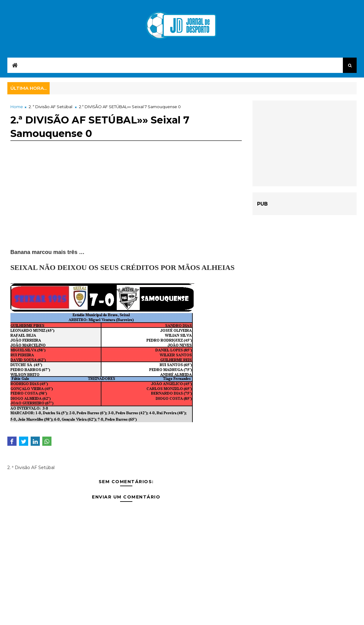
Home (17, 107)
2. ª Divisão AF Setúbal (51, 107)
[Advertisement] (126, 206)
